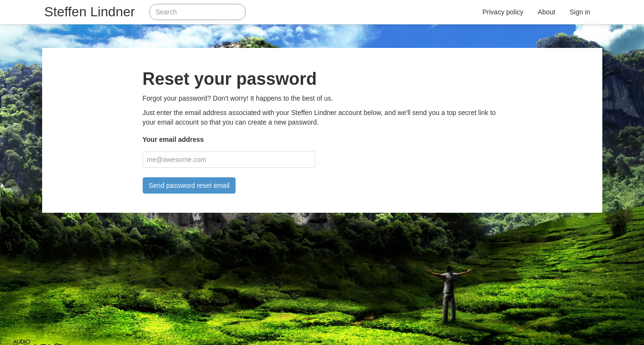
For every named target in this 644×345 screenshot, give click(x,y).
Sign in (580, 12)
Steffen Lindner (90, 12)
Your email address (173, 139)
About (547, 12)
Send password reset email (189, 185)
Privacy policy (503, 12)
